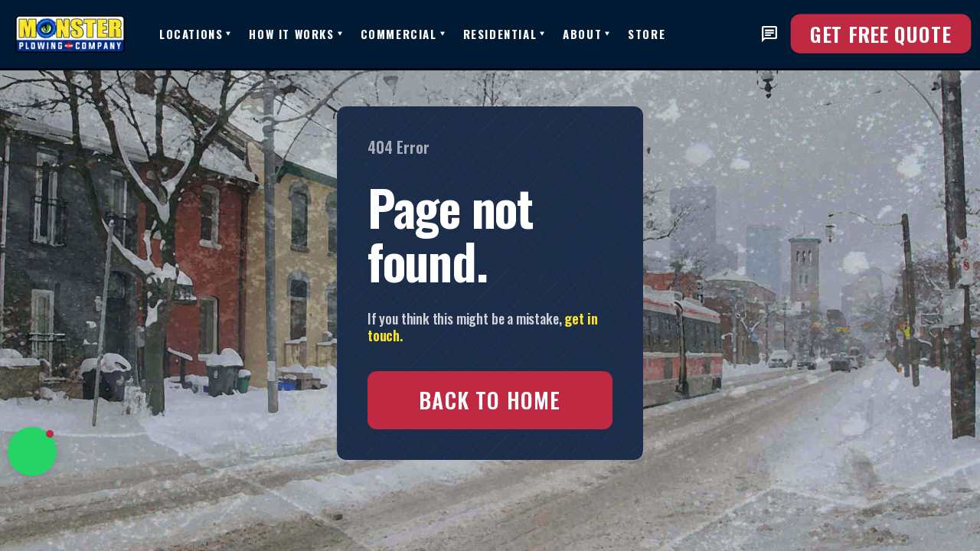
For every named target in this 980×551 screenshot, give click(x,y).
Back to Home (490, 400)
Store (647, 34)
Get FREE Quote (881, 34)
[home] (88, 34)
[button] (195, 34)
